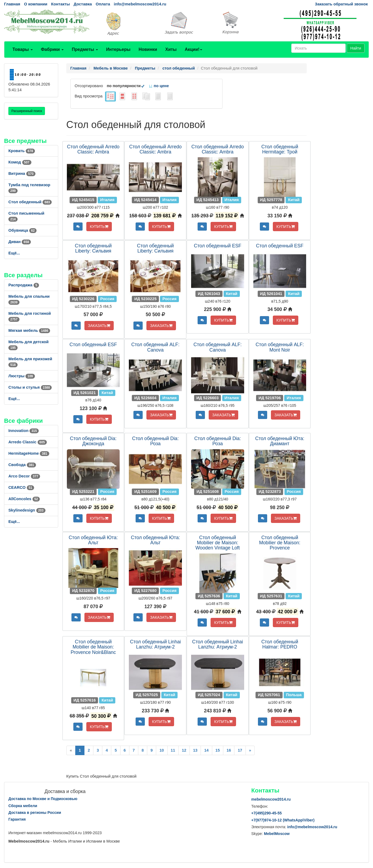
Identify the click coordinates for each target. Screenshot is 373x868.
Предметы (85, 49)
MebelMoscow (277, 834)
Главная (12, 4)
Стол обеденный (30, 202)
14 (206, 750)
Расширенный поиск (27, 111)
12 (184, 750)
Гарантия (17, 819)
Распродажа (24, 285)
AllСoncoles (24, 499)
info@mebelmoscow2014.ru (140, 4)
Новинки (148, 49)
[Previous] (71, 750)
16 (229, 750)
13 (195, 750)
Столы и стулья (30, 387)
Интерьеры (118, 49)
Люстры (22, 376)
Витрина (22, 173)
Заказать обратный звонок (341, 4)
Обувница (22, 230)
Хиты (171, 49)
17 (240, 750)
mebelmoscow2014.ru (271, 799)
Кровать (22, 151)
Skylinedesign (27, 510)
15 (218, 750)
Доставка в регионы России (35, 813)
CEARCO (21, 487)
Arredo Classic (28, 442)
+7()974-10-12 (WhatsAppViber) (283, 820)
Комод (20, 162)
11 (173, 750)
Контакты (60, 4)
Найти (356, 48)
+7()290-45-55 (266, 813)
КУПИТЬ (99, 227)
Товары (23, 49)
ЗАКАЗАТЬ (99, 326)
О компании (36, 4)
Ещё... (14, 253)
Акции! (193, 49)
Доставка (83, 4)
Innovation (24, 431)
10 (162, 750)
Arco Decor (24, 476)
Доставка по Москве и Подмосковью (43, 799)
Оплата (103, 4)
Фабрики (52, 49)
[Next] (250, 750)
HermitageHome (29, 453)
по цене (159, 86)
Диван (20, 242)
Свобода (22, 465)
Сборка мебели (23, 806)
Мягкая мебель (29, 330)
